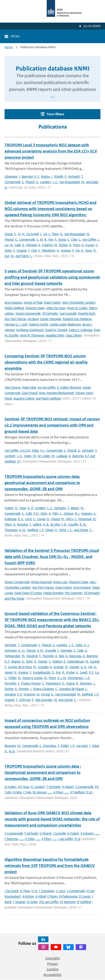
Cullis (29, 513)
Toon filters (55, 114)
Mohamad (85, 519)
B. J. (77, 513)
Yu (19, 234)
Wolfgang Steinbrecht (30, 330)
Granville (50, 650)
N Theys (25, 891)
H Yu (34, 891)
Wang (62, 239)
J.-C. (55, 182)
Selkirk (37, 524)
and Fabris (22, 256)
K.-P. (30, 508)
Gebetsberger (76, 661)
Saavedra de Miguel (71, 689)
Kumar (90, 245)
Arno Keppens (13, 302)
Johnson (69, 513)
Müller (12, 678)
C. (61, 513)
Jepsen (9, 672)
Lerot (28, 519)
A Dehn (17, 792)
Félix (55, 513)
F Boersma (11, 839)
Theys (55, 234)
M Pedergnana (68, 896)
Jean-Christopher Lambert (79, 302)
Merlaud (31, 245)
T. (82, 176)
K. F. (37, 176)
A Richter (28, 896)
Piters (77, 245)
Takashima (48, 250)
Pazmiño (48, 656)
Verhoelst (74, 176)
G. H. (84, 667)
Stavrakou (50, 746)
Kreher (70, 672)
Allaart (75, 508)
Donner (43, 661)
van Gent (82, 746)
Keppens (87, 513)
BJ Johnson (40, 792)
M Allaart (68, 787)
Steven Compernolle (28, 313)
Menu (15, 36)
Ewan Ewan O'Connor (28, 593)
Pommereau (75, 678)
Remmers (86, 683)
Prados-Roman (31, 683)
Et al (77, 839)
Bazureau (75, 656)
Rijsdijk (59, 176)
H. (6, 187)
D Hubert (11, 787)
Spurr (89, 250)
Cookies (52, 969)
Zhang (9, 234)
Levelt (84, 672)
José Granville (68, 313)
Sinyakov (10, 694)
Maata (55, 519)
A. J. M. (62, 678)
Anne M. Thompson (32, 335)
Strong (45, 694)
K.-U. (22, 650)
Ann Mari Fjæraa (15, 319)
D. (16, 508)
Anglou (45, 176)
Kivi (58, 672)
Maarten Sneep (35, 308)
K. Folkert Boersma (69, 387)
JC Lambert (38, 787)
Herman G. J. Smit (16, 324)
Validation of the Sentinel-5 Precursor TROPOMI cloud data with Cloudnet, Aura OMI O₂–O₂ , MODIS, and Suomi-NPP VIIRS (52, 557)
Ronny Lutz (60, 582)
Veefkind (32, 530)
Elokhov (57, 661)
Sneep (28, 456)
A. (23, 245)
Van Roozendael (70, 182)
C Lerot (61, 891)
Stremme (29, 694)
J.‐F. (72, 746)
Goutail (95, 661)
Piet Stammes (74, 593)
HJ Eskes (32, 902)
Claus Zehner (74, 335)
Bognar (16, 661)
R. (46, 239)
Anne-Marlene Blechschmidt (56, 393)
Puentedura (53, 683)
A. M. (22, 530)
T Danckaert (47, 891)
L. (80, 239)
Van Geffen (89, 239)
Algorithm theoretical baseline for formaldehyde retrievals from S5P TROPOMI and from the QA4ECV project (50, 866)
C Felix (27, 792)
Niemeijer (66, 650)
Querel (70, 683)
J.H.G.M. (25, 450)
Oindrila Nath (86, 313)
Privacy (53, 964)
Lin (45, 234)
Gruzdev (43, 667)
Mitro (70, 519)
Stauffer (73, 524)
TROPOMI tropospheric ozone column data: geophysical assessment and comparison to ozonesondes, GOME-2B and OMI (42, 483)
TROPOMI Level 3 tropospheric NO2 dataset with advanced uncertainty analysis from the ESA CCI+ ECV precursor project (51, 151)
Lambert (45, 182)
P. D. (36, 513)
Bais (61, 656)
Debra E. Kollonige (81, 330)
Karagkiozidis (42, 672)
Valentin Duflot (39, 324)
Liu (6, 245)
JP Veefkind (77, 792)
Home (9, 47)
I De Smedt (12, 891)
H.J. (43, 450)
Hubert (9, 508)
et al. (12, 751)
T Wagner (19, 902)
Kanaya (66, 250)
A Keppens (87, 833)
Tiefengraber (12, 656)
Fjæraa (31, 650)
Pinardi (30, 182)
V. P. (20, 694)
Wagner (22, 250)
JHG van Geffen (49, 902)
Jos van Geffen (46, 387)
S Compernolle (84, 787)
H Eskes (30, 839)
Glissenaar (11, 176)
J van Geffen (66, 839)
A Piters (58, 792)
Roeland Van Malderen (77, 319)
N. (61, 234)
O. (63, 683)
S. (23, 182)
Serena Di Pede (33, 302)
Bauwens (10, 746)
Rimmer (24, 689)
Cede (18, 245)
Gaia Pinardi (30, 393)
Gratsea (58, 667)
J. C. (70, 530)
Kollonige (10, 519)
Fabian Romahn (53, 593)
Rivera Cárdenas (44, 689)
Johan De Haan (56, 308)
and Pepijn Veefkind (48, 398)
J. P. (42, 530)
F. (56, 239)
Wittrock (25, 700)
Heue (23, 508)
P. (66, 176)
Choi (34, 250)
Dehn (44, 513)
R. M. (83, 524)
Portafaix (10, 683)
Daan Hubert (52, 302)
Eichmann (11, 650)
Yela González (44, 700)
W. (12, 256)
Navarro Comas (32, 678)
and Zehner (81, 530)
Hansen (74, 667)
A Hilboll (41, 896)
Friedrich (47, 245)
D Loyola (85, 896)
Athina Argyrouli (41, 582)
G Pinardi (45, 833)
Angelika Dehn (55, 335)
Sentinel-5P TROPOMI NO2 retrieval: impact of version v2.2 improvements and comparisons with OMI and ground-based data (52, 425)
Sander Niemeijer (51, 319)
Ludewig (62, 456)
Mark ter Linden (77, 308)
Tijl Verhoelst (50, 313)
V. (97, 245)
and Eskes (92, 182)
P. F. (91, 672)
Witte (62, 530)
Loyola (41, 519)
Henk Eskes (29, 387)
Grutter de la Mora (20, 667)
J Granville (59, 833)
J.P (19, 461)
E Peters (52, 896)
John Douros (12, 387)
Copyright (52, 958)
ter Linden (44, 456)
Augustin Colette (24, 398)
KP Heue (24, 787)
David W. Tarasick (56, 330)
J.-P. (87, 678)
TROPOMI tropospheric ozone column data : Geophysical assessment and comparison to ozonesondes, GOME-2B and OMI (43, 772)
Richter (63, 245)
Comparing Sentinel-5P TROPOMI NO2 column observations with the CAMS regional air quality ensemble (46, 362)
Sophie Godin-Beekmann (65, 324)
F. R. (64, 524)
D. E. (21, 519)
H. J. (87, 645)
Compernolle (12, 182)
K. (23, 661)
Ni (41, 239)
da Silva (55, 524)
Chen (74, 239)
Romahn (22, 524)
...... (50, 792)
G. (37, 182)
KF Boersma (67, 902)
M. (83, 182)
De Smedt (33, 234)
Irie (77, 250)
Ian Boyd (33, 319)
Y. (15, 234)
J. (49, 234)
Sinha (8, 250)
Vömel (49, 530)
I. (19, 176)
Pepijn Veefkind (14, 308)
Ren (51, 239)
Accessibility (52, 975)
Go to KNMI (92, 26)
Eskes (35, 450)
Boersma (27, 176)
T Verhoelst (53, 787)
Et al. (89, 792)
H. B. (46, 524)
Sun (7, 256)
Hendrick (32, 656)
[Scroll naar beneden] (52, 97)
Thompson (11, 530)
